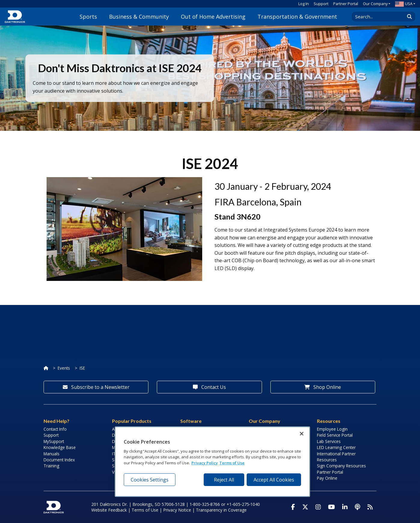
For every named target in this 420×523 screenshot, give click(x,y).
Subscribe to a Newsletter (96, 387)
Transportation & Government (297, 17)
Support (321, 4)
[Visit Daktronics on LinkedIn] (345, 507)
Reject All (224, 480)
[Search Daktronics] (381, 17)
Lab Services (329, 441)
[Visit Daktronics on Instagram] (318, 507)
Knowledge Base (60, 447)
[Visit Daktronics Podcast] (358, 507)
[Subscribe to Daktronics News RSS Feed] (370, 507)
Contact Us (209, 387)
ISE (82, 368)
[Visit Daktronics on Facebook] (293, 507)
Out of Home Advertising (213, 17)
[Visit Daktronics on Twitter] (305, 507)
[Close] (302, 434)
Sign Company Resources (341, 466)
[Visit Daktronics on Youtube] (332, 507)
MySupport (54, 441)
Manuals (52, 454)
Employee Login (332, 429)
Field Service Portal (335, 435)
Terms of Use (145, 510)
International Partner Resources (336, 457)
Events (64, 368)
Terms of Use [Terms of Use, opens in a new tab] (232, 463)
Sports (88, 17)
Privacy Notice (177, 510)
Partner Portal (346, 4)
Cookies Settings (150, 480)
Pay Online (327, 478)
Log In (304, 4)
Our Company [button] (375, 4)
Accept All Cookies (274, 480)
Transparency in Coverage (221, 510)
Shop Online (323, 387)
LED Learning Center (336, 447)
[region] (212, 462)
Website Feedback (109, 510)
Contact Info (55, 429)
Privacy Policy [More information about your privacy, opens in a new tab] (205, 463)
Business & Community (139, 17)
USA (404, 4)
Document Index (59, 460)
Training (51, 466)
